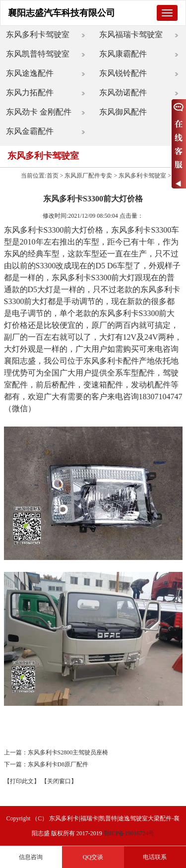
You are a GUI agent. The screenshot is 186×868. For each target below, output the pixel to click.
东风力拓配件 (30, 93)
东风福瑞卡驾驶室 (131, 34)
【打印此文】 (22, 781)
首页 (53, 176)
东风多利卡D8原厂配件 (58, 764)
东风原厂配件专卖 (88, 176)
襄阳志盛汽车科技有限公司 (62, 13)
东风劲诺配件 (123, 93)
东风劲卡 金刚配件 (39, 112)
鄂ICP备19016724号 (129, 833)
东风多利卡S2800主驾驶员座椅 (68, 752)
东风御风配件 (123, 112)
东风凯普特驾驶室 (38, 54)
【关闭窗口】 (59, 781)
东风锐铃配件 (123, 73)
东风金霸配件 (30, 131)
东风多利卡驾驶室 (38, 34)
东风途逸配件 (30, 73)
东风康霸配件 (123, 54)
